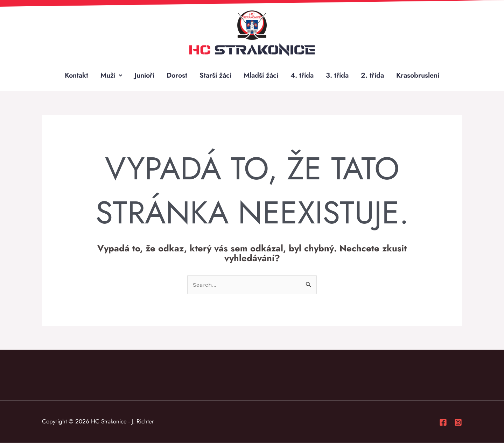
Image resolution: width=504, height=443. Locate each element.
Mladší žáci (262, 75)
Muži (111, 75)
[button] (111, 76)
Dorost (177, 75)
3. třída (338, 75)
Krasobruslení (419, 75)
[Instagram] (458, 423)
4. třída (303, 75)
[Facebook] (443, 423)
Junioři (144, 75)
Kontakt (76, 75)
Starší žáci (216, 75)
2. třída (373, 75)
